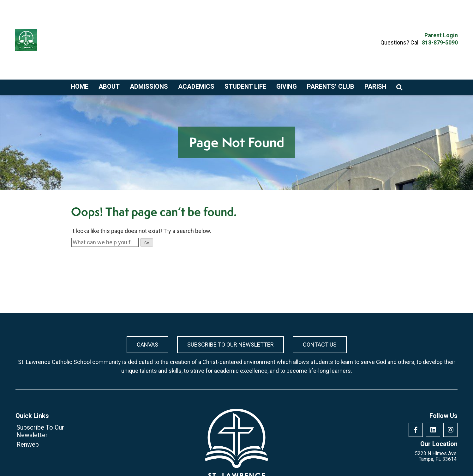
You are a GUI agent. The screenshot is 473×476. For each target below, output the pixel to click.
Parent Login (441, 35)
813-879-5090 (440, 42)
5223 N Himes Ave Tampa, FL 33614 (436, 456)
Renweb (28, 444)
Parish (375, 87)
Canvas (147, 345)
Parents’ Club (331, 87)
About (109, 87)
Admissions (149, 87)
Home (80, 87)
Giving (287, 87)
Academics (196, 87)
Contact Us (320, 345)
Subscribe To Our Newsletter (231, 345)
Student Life (245, 87)
